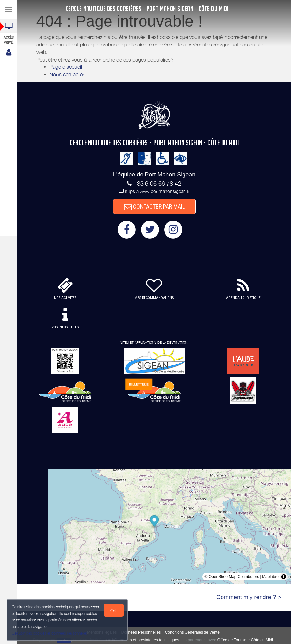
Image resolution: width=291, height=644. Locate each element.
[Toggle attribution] (284, 577)
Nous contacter (67, 74)
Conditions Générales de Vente (192, 632)
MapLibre (270, 577)
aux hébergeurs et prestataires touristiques (142, 640)
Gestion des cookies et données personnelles (50, 633)
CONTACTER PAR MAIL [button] (154, 206)
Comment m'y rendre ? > (249, 597)
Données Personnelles (141, 632)
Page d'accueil (66, 67)
